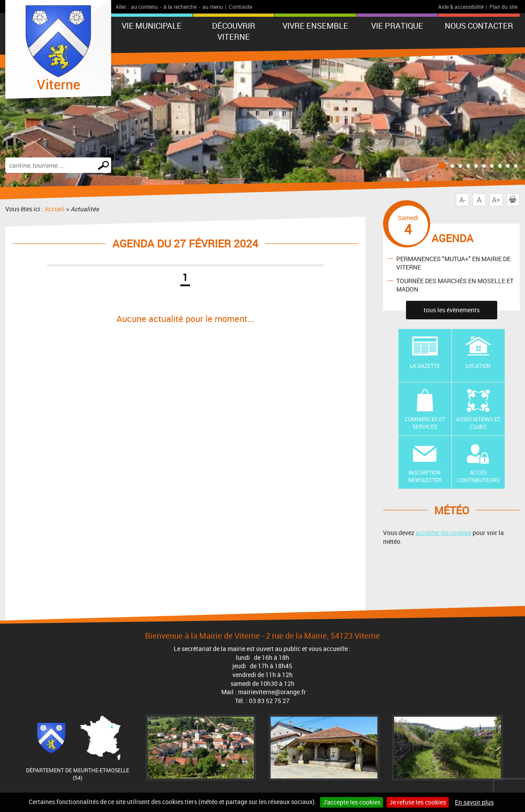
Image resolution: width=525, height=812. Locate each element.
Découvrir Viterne (234, 31)
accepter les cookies (443, 533)
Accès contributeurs (478, 476)
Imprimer (514, 200)
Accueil (55, 209)
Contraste (240, 7)
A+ (496, 200)
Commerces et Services (425, 423)
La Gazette (425, 366)
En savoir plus (474, 802)
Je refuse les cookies (418, 802)
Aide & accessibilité (461, 7)
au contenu (144, 7)
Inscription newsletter (425, 476)
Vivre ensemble (315, 26)
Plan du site (503, 7)
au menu (213, 7)
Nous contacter (479, 26)
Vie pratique (397, 26)
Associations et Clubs (478, 423)
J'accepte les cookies (352, 802)
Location (478, 366)
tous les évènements (452, 310)
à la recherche (180, 7)
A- (462, 200)
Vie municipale (152, 26)
